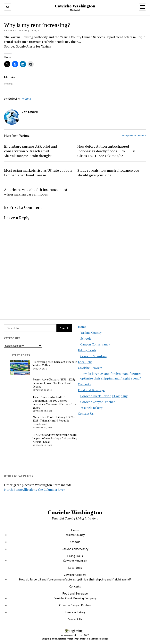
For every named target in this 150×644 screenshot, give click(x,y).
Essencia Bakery (91, 408)
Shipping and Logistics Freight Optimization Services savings (75, 639)
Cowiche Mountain (93, 356)
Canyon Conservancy (95, 344)
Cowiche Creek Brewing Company (104, 396)
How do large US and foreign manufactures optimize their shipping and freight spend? (75, 579)
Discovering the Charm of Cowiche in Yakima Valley (55, 364)
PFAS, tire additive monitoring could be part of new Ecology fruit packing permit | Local (55, 438)
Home (82, 327)
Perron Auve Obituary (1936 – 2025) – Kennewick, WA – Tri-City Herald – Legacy (55, 383)
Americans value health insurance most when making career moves (36, 192)
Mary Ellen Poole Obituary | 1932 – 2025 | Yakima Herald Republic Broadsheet (54, 421)
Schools (86, 338)
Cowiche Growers (90, 368)
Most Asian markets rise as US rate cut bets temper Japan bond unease (38, 173)
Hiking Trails (87, 350)
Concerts (84, 384)
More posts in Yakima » (134, 135)
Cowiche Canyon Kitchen (98, 402)
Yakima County (91, 333)
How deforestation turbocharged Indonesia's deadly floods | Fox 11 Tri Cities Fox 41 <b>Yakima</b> (106, 151)
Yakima (26, 99)
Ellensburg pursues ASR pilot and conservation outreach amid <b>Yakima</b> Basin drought (30, 151)
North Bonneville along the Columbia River (34, 490)
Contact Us (86, 413)
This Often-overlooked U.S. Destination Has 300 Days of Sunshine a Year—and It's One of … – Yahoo (54, 402)
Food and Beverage (91, 390)
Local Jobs (85, 362)
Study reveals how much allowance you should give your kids (108, 173)
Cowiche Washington (75, 6)
